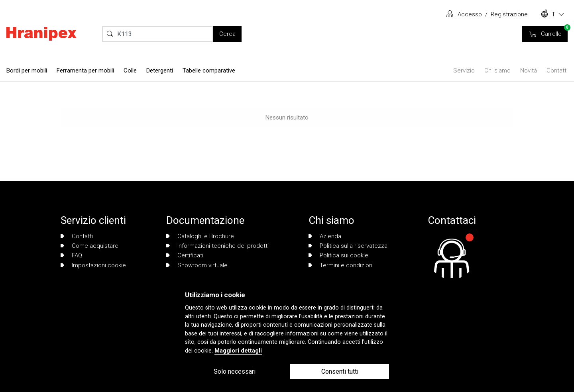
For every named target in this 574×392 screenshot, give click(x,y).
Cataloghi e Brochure (200, 236)
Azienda (325, 236)
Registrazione (509, 14)
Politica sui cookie (338, 255)
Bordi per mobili (27, 71)
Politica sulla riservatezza (348, 246)
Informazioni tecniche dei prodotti (217, 246)
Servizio (464, 71)
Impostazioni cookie (93, 265)
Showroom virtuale (197, 265)
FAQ (71, 255)
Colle (130, 71)
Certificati (185, 255)
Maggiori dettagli (238, 351)
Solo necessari (235, 371)
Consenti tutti (340, 371)
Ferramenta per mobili (85, 71)
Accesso (470, 14)
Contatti (557, 71)
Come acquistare (89, 246)
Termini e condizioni (341, 265)
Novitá (529, 71)
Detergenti (160, 71)
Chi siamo (497, 71)
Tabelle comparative (209, 71)
